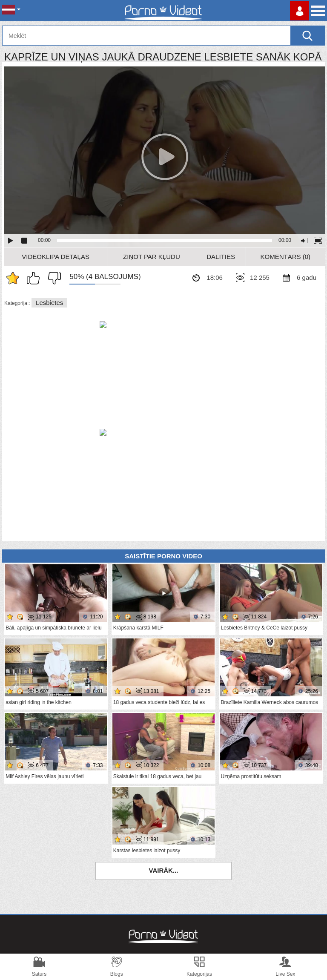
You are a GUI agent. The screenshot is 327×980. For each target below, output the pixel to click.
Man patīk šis (35, 278)
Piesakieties (300, 11)
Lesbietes (49, 303)
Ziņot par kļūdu (152, 257)
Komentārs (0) (286, 257)
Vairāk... (164, 870)
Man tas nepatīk (52, 278)
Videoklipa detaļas (56, 257)
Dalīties (221, 257)
